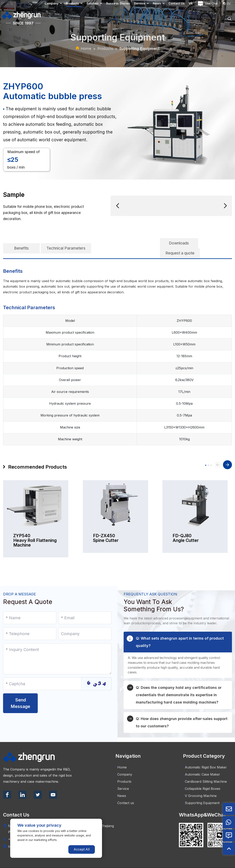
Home (86, 49)
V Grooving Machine (200, 786)
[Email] (85, 608)
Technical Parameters (66, 243)
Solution (93, 3)
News (157, 3)
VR (191, 3)
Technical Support (220, 863)
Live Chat (208, 4)
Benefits (21, 243)
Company (52, 3)
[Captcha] (42, 674)
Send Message (20, 693)
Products (72, 3)
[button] (117, 206)
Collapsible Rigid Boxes (202, 779)
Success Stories (118, 3)
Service (140, 3)
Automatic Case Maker (202, 764)
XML (202, 863)
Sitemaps (190, 863)
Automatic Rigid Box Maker (205, 757)
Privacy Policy (172, 863)
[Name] (30, 608)
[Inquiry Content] (57, 649)
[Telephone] (30, 624)
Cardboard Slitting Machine (205, 772)
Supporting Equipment (139, 49)
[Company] (85, 624)
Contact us (177, 3)
